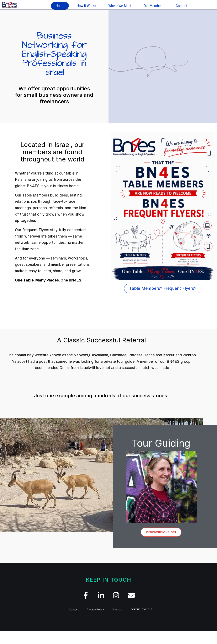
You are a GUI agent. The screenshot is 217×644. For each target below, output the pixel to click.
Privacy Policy (95, 609)
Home (60, 6)
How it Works (86, 6)
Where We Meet (120, 6)
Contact (181, 6)
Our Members (154, 6)
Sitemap (117, 609)
